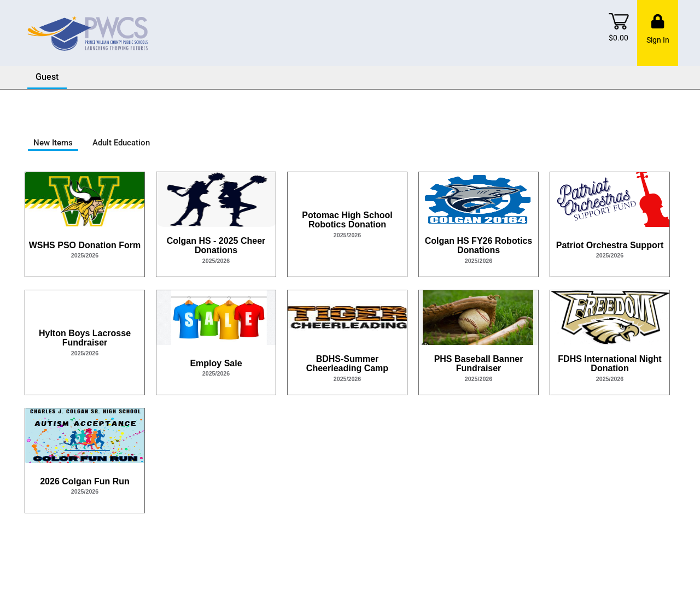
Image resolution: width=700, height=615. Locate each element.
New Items (53, 143)
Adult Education (121, 143)
